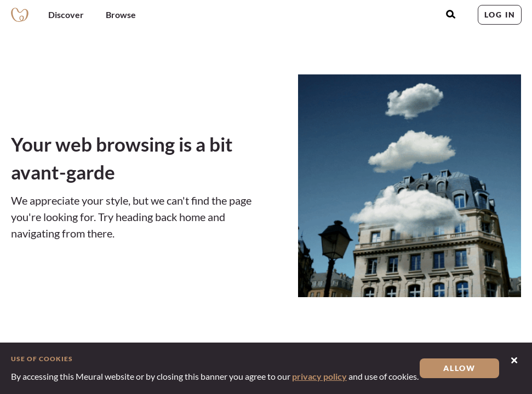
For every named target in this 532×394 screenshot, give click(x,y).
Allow (459, 368)
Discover (66, 15)
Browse (121, 15)
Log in (500, 15)
